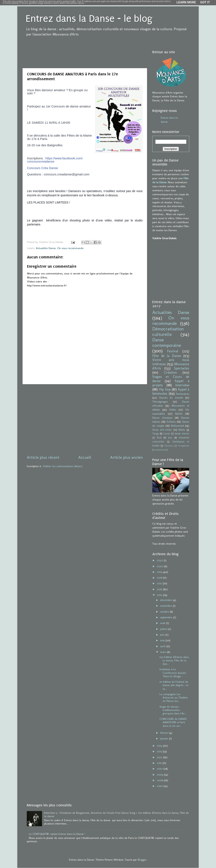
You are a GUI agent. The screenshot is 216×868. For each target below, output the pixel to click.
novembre (166, 606)
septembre (167, 617)
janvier (165, 738)
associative (160, 450)
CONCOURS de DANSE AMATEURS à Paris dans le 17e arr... (173, 722)
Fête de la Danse (167, 356)
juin (163, 635)
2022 (160, 560)
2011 (160, 763)
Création (170, 372)
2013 (160, 751)
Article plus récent (43, 457)
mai (163, 640)
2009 (160, 774)
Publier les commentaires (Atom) (63, 466)
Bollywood (177, 426)
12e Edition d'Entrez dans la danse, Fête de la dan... (174, 660)
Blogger (142, 860)
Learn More (186, 2)
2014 (160, 746)
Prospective (184, 446)
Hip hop (165, 389)
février (165, 733)
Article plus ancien (126, 457)
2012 (160, 757)
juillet (164, 629)
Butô (159, 438)
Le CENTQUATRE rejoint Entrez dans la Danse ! (57, 834)
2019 (160, 572)
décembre (166, 600)
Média (182, 430)
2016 (160, 589)
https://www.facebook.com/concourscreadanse (55, 160)
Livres (167, 434)
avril (163, 646)
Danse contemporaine (167, 343)
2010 (160, 769)
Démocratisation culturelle (168, 332)
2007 (160, 786)
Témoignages (160, 401)
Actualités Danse (46, 248)
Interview (182, 385)
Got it (205, 2)
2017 (160, 583)
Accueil (85, 457)
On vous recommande (70, 248)
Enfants (171, 422)
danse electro (182, 434)
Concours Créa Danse (43, 168)
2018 (160, 578)
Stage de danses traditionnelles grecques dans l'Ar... (173, 710)
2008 (160, 780)
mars (163, 652)
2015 (160, 595)
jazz (170, 438)
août (163, 623)
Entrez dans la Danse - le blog (89, 19)
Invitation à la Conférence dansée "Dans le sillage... (173, 673)
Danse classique (162, 418)
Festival (173, 351)
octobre (165, 612)
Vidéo (173, 410)
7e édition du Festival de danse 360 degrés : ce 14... (174, 685)
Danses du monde (171, 397)
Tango (155, 434)
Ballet (179, 414)
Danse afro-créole (162, 430)
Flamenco (169, 446)
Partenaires (183, 394)
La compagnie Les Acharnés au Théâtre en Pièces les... (174, 697)
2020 (160, 566)
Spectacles (182, 368)
